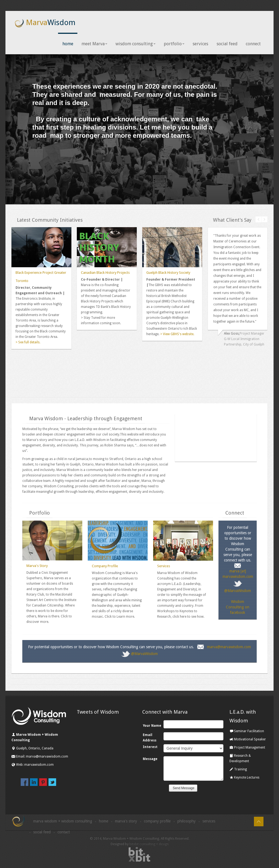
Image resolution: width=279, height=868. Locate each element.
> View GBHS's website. (177, 334)
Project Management (247, 748)
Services (164, 566)
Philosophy (186, 822)
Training (238, 770)
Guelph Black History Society (168, 273)
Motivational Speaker (248, 740)
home (68, 44)
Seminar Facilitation (247, 732)
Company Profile (105, 566)
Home (104, 822)
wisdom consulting (136, 44)
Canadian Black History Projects (105, 273)
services (201, 44)
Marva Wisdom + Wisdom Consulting (63, 822)
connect (253, 44)
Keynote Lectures (244, 778)
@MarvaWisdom (144, 654)
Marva (45, 23)
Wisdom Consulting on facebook (238, 607)
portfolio (174, 44)
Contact (64, 833)
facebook (25, 782)
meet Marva (95, 44)
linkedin (34, 782)
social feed (227, 44)
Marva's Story (37, 566)
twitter (52, 782)
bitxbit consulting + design (149, 845)
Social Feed (42, 833)
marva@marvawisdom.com (229, 647)
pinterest (43, 782)
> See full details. (28, 343)
